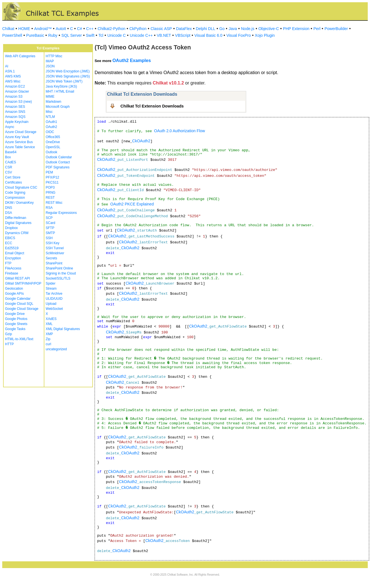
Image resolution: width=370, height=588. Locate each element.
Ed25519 (12, 248)
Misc (49, 112)
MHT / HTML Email (60, 91)
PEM (49, 172)
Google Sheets (16, 324)
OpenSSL (53, 147)
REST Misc (54, 203)
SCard (51, 223)
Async (10, 127)
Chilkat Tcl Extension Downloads (152, 106)
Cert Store (13, 177)
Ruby (53, 35)
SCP (49, 218)
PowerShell (12, 35)
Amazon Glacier (17, 91)
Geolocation (14, 289)
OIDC (50, 132)
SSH (49, 238)
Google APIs (14, 294)
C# (79, 29)
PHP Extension (296, 29)
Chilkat (8, 29)
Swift (90, 35)
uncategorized (56, 349)
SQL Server (72, 35)
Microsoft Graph (58, 107)
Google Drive (15, 314)
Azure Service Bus (19, 142)
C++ (90, 29)
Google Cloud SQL (19, 304)
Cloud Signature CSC (21, 187)
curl (48, 344)
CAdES (11, 162)
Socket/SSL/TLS (58, 278)
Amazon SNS (15, 112)
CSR (9, 167)
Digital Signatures (18, 223)
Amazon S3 (14, 97)
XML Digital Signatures (63, 329)
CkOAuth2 (141, 141)
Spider (51, 283)
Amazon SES (15, 107)
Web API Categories (20, 56)
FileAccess (13, 268)
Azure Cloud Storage (21, 132)
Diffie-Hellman (16, 218)
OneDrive (53, 142)
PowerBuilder (336, 29)
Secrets (52, 258)
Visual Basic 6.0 (208, 35)
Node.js (248, 29)
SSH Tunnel (55, 248)
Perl (317, 29)
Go (222, 29)
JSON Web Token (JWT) (64, 81)
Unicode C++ (141, 35)
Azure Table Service (20, 147)
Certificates (13, 182)
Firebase (12, 273)
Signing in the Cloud (61, 273)
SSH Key (53, 243)
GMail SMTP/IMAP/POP (23, 283)
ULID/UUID (54, 299)
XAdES (51, 319)
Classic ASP (161, 29)
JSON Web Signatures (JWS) (68, 76)
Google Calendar (18, 299)
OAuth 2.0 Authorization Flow (180, 131)
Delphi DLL (205, 29)
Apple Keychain (17, 122)
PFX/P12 (52, 177)
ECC (9, 243)
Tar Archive (54, 294)
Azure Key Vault (17, 137)
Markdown (53, 102)
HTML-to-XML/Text (19, 339)
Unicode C (116, 35)
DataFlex (184, 29)
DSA (9, 213)
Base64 (11, 152)
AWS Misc (13, 81)
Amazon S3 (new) (18, 102)
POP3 (50, 187)
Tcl (101, 35)
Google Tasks (15, 329)
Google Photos (16, 319)
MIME (50, 97)
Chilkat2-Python (112, 29)
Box (8, 157)
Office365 (53, 137)
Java (233, 29)
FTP (8, 263)
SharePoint (54, 263)
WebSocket (54, 309)
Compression (15, 198)
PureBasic (35, 35)
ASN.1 (10, 71)
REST (50, 198)
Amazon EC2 (15, 86)
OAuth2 (52, 127)
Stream (51, 289)
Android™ (43, 29)
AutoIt (61, 29)
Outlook (52, 152)
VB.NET (164, 35)
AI (7, 66)
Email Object (15, 253)
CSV (9, 172)
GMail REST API (17, 278)
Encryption (13, 258)
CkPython (138, 29)
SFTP (50, 228)
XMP (49, 334)
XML (49, 324)
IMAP (50, 61)
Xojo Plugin (265, 35)
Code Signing (15, 193)
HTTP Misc (54, 56)
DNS (9, 208)
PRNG (51, 193)
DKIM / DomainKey (19, 203)
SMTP (50, 233)
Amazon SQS (15, 117)
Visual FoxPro (238, 35)
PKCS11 (52, 182)
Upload (51, 304)
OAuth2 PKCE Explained (132, 204)
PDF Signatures (58, 167)
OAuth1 (52, 122)
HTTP (9, 344)
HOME (24, 29)
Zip (48, 339)
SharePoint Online (59, 268)
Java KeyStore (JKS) (61, 86)
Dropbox (11, 228)
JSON (50, 66)
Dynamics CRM (17, 233)
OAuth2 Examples (132, 60)
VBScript (183, 35)
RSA (49, 208)
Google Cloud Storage (22, 309)
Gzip (9, 334)
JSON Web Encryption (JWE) (68, 71)
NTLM (50, 117)
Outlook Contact (58, 162)
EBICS (10, 238)
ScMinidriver (55, 253)
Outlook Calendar (59, 157)
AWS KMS (13, 76)
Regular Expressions (61, 213)
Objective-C (269, 29)
